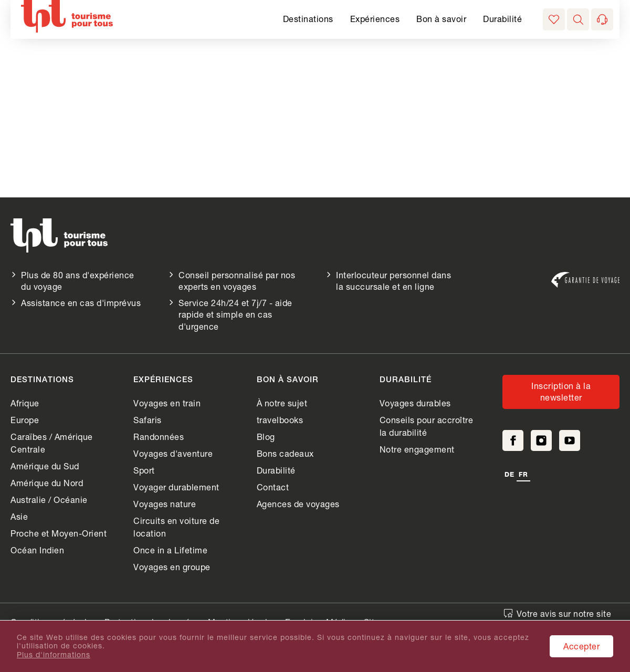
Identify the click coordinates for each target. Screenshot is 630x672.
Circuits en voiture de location (176, 527)
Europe (25, 420)
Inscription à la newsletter (561, 391)
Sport (144, 470)
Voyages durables (415, 403)
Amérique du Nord (47, 483)
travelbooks (280, 420)
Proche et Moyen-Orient (59, 533)
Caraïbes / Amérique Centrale (52, 443)
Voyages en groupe (172, 567)
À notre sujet (282, 403)
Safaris (148, 420)
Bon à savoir (441, 19)
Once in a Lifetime (170, 550)
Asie (19, 516)
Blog (266, 437)
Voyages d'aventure (173, 453)
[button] (578, 19)
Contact (273, 487)
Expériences (375, 19)
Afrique (25, 403)
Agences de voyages (298, 504)
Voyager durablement (176, 487)
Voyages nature (165, 504)
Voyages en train (167, 403)
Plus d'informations (54, 655)
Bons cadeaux (285, 453)
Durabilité (502, 19)
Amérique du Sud (45, 466)
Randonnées (159, 437)
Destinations (308, 19)
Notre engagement (417, 449)
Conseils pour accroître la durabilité (427, 426)
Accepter (581, 646)
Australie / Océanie (49, 500)
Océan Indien (37, 550)
